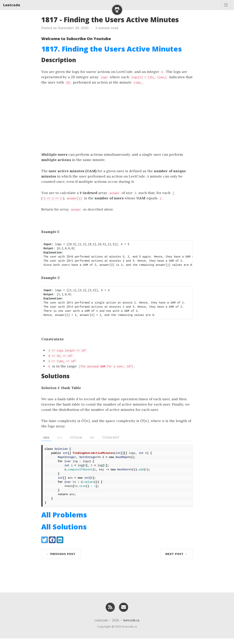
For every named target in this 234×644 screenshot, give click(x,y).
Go (92, 438)
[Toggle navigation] (226, 5)
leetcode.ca (131, 626)
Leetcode (12, 5)
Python (76, 438)
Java (46, 438)
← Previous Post (61, 559)
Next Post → (176, 559)
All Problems (64, 520)
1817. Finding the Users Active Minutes (111, 49)
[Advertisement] (117, 118)
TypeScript (111, 438)
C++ (60, 438)
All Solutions (64, 532)
